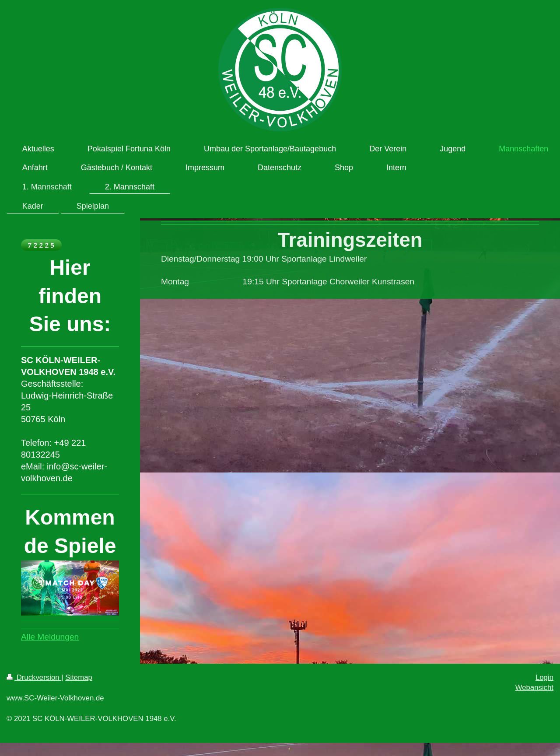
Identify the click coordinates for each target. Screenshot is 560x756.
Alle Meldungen (50, 637)
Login (544, 677)
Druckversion (34, 677)
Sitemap (79, 677)
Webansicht (534, 688)
